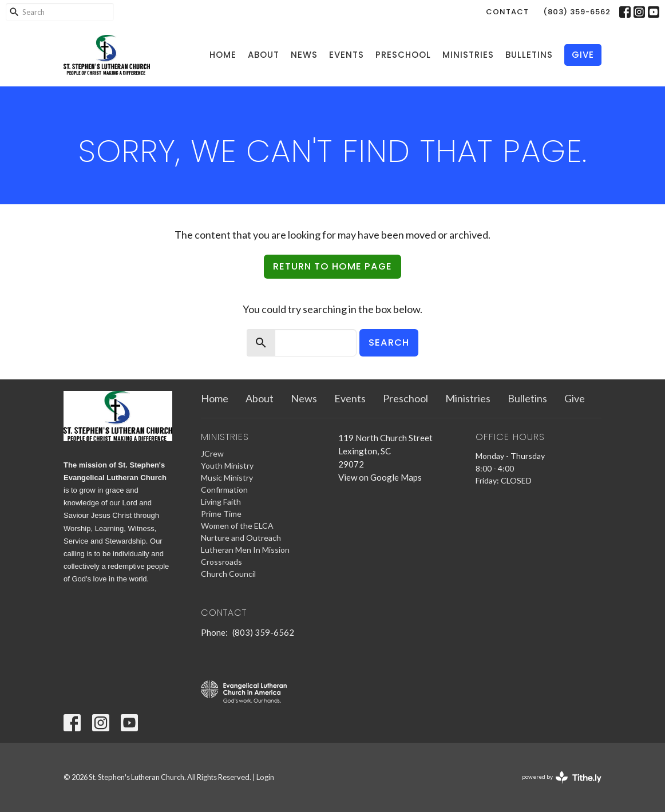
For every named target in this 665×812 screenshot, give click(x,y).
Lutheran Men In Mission (245, 550)
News (304, 55)
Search (389, 342)
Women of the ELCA (237, 526)
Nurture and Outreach (241, 538)
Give (583, 55)
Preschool (403, 55)
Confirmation (224, 490)
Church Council (228, 574)
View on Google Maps (380, 477)
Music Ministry (227, 478)
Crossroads (221, 562)
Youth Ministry (227, 466)
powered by (562, 777)
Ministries (468, 55)
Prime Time (221, 514)
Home (223, 55)
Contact (507, 12)
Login (265, 777)
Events (347, 55)
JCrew (212, 453)
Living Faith (221, 502)
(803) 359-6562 (577, 12)
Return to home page (332, 266)
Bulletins (529, 55)
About (264, 55)
